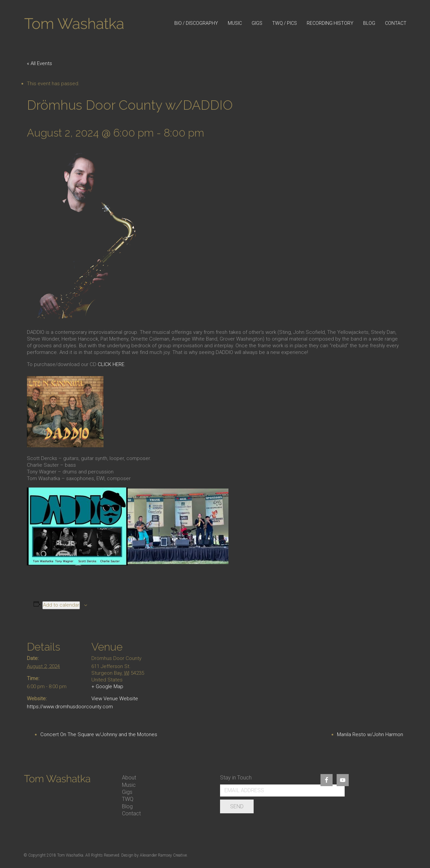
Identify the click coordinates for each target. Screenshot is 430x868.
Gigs (127, 792)
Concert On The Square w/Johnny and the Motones (99, 734)
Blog (127, 806)
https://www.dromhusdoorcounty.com (70, 707)
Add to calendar (61, 605)
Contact (131, 813)
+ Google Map (107, 686)
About (129, 778)
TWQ (128, 799)
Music (129, 785)
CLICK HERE (111, 364)
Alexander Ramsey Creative (163, 855)
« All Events (39, 63)
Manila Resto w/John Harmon (370, 734)
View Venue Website (115, 699)
